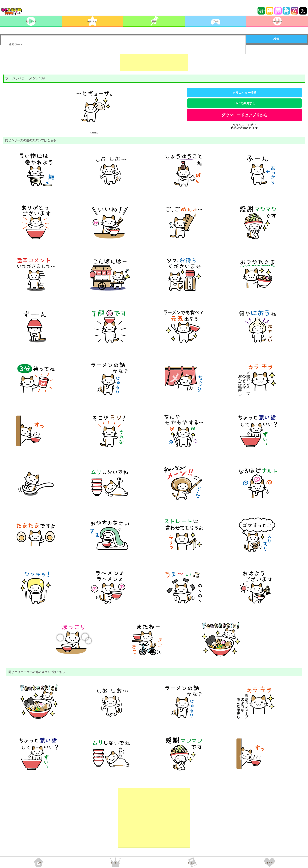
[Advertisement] (154, 61)
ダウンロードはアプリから (244, 115)
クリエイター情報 (244, 93)
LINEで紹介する (244, 103)
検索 (276, 39)
